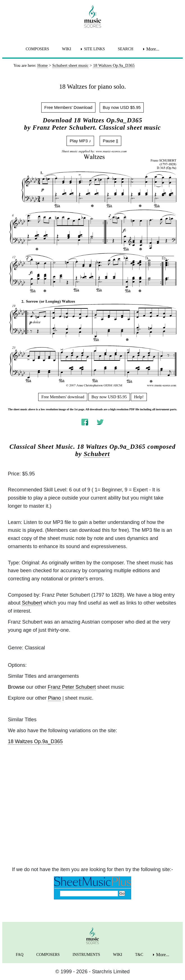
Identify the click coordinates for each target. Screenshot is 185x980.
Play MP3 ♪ (80, 141)
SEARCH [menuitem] (126, 49)
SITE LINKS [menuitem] (94, 49)
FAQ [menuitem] (20, 955)
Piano (54, 698)
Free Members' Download (68, 107)
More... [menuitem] (153, 49)
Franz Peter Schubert (72, 687)
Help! (139, 397)
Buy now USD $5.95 (122, 107)
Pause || (110, 141)
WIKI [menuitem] (67, 49)
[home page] (92, 17)
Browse (16, 687)
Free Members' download (63, 397)
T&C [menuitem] (139, 955)
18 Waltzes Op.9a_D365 (35, 741)
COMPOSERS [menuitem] (37, 49)
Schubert (97, 454)
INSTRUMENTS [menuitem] (86, 955)
